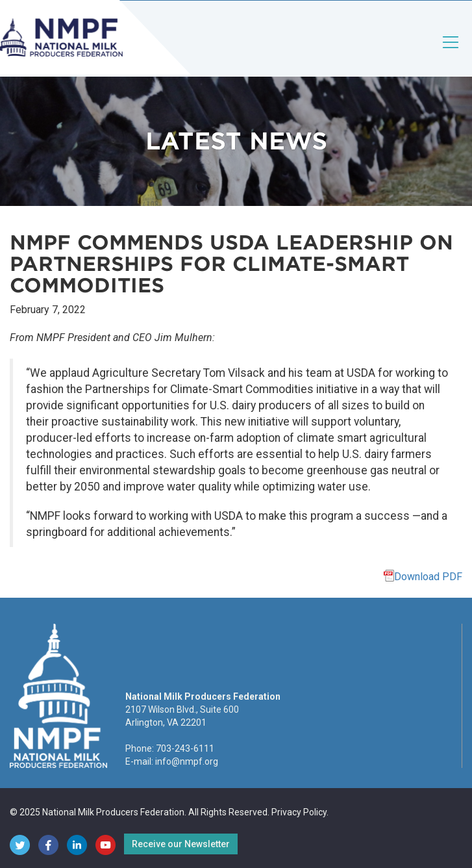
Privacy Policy (299, 812)
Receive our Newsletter (181, 844)
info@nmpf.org (187, 761)
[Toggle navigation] (451, 53)
